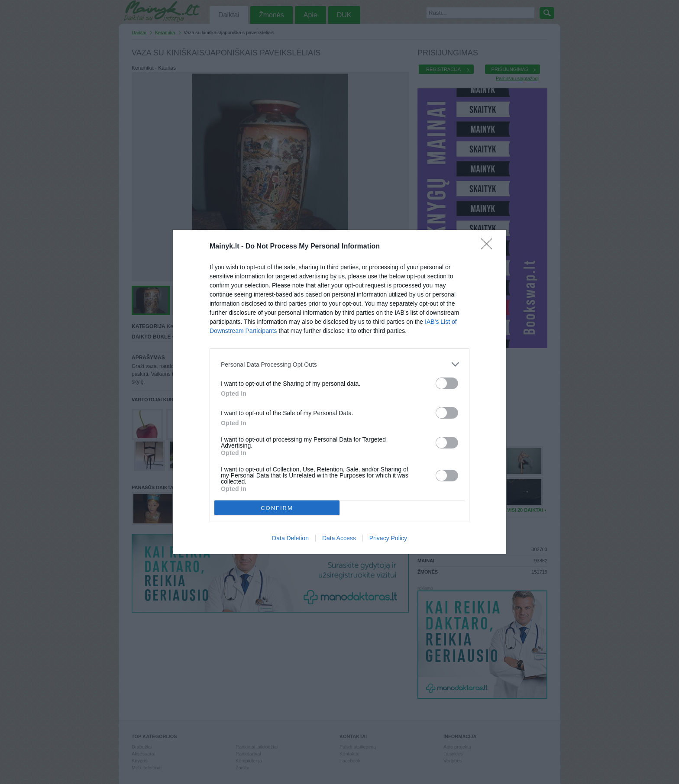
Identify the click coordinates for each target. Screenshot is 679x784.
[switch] (447, 383)
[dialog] (339, 392)
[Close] (489, 247)
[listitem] (339, 364)
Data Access (339, 538)
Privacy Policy (388, 538)
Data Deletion (290, 538)
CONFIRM (277, 508)
